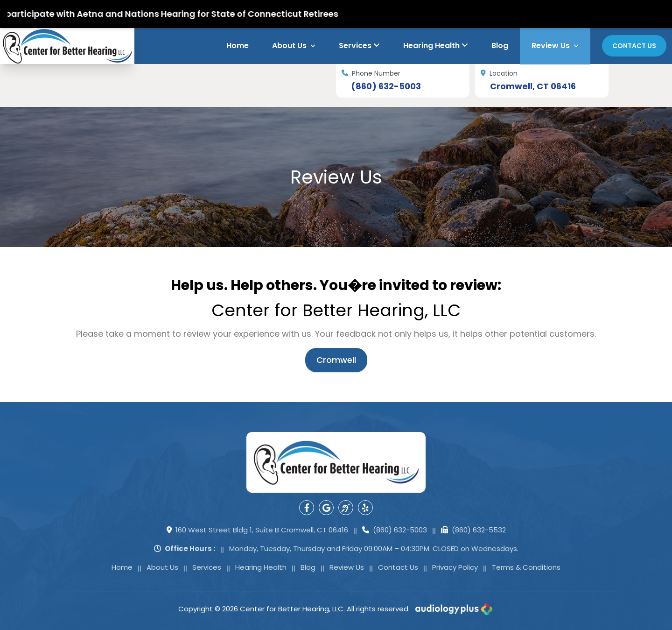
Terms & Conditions (526, 567)
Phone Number (371, 74)
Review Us (555, 46)
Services (359, 46)
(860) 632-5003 (386, 86)
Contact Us (634, 46)
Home (238, 46)
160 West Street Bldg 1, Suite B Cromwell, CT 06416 (257, 530)
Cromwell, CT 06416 (533, 86)
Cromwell (336, 360)
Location (499, 74)
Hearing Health (436, 46)
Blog (500, 46)
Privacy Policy (455, 567)
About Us (294, 46)
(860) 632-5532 (473, 530)
